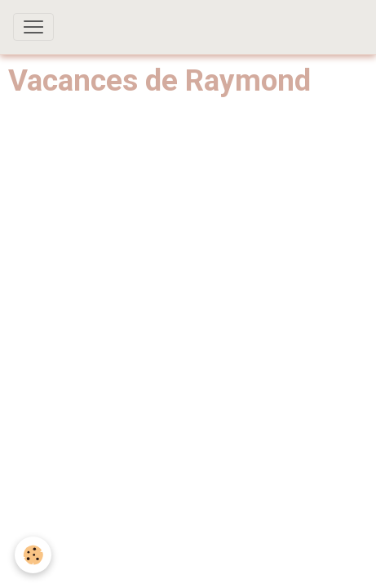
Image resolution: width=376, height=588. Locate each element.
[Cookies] (33, 555)
